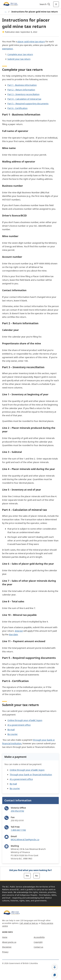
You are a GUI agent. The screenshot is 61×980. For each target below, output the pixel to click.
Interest (19, 631)
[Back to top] (55, 967)
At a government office (19, 725)
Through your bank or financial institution (31, 775)
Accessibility (39, 937)
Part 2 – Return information (21, 90)
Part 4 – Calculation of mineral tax (24, 99)
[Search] (44, 4)
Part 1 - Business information (22, 85)
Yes (27, 876)
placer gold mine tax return (31, 42)
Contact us (38, 947)
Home (5, 937)
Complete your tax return (20, 54)
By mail (11, 730)
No (37, 876)
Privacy (5, 952)
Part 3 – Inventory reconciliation (23, 94)
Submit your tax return (19, 59)
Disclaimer (7, 947)
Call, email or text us (29, 923)
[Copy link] (55, 975)
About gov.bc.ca (9, 942)
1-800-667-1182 (18, 830)
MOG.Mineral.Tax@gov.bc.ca (25, 840)
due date (13, 634)
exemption (8, 49)
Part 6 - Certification (17, 108)
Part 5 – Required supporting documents (28, 104)
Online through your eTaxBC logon (25, 720)
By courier (13, 734)
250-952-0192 (17, 811)
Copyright (38, 942)
